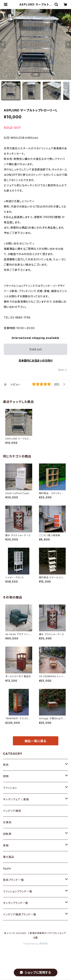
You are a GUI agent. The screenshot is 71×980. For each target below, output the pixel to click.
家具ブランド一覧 (13, 880)
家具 (6, 765)
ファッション (10, 788)
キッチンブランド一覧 (16, 903)
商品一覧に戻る (36, 741)
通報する (63, 370)
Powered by (36, 944)
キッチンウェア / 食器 (16, 799)
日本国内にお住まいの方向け (36, 360)
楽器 (6, 845)
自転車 (7, 834)
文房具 (7, 822)
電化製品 (9, 857)
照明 (6, 776)
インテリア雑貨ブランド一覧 (20, 914)
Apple (7, 868)
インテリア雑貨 (12, 811)
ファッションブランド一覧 (18, 891)
